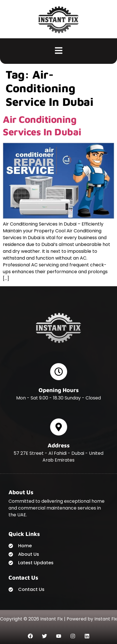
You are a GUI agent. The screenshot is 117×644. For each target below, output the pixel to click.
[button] (58, 51)
